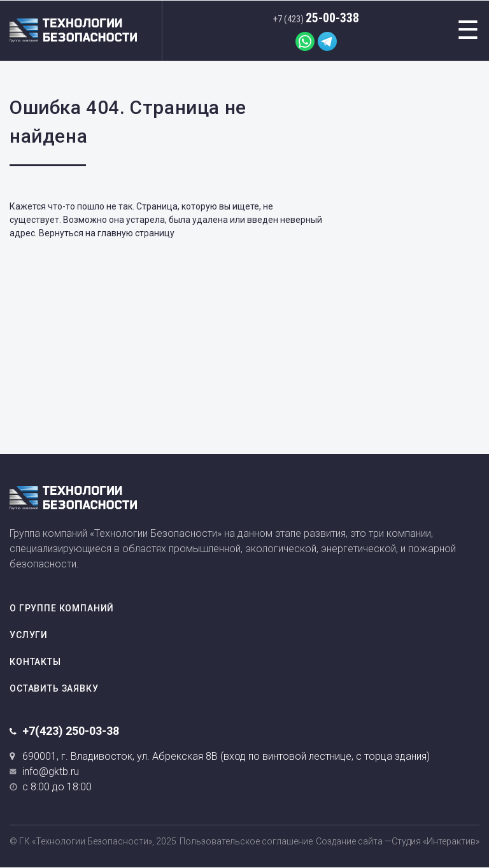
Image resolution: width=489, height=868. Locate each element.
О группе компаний (62, 608)
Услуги (29, 635)
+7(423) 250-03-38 (71, 731)
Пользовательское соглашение (246, 841)
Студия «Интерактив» (436, 841)
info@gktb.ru (51, 772)
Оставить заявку (54, 688)
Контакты (35, 662)
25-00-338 (316, 18)
